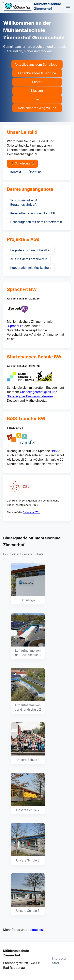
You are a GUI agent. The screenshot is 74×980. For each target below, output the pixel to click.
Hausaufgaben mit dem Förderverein (36, 222)
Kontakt (16, 172)
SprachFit (15, 326)
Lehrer (37, 82)
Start (55, 963)
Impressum (60, 958)
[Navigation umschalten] (68, 6)
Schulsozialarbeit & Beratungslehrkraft (24, 203)
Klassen (37, 91)
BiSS (55, 451)
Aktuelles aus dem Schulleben (37, 64)
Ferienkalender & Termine (37, 73)
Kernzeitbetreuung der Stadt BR (33, 213)
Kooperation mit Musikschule (31, 268)
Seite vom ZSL (31, 512)
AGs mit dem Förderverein (29, 259)
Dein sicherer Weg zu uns (37, 108)
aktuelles (36, 930)
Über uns (35, 172)
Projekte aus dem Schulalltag (31, 250)
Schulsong (22, 163)
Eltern (37, 99)
